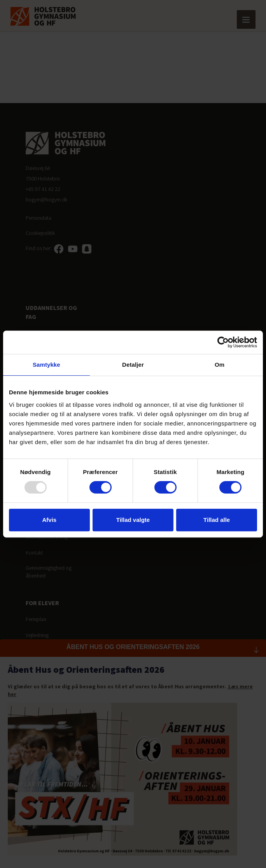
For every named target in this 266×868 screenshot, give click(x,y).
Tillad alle (217, 520)
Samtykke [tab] (46, 365)
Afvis (49, 520)
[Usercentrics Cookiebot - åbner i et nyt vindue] (223, 342)
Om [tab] (220, 365)
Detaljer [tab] (133, 365)
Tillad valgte (133, 520)
